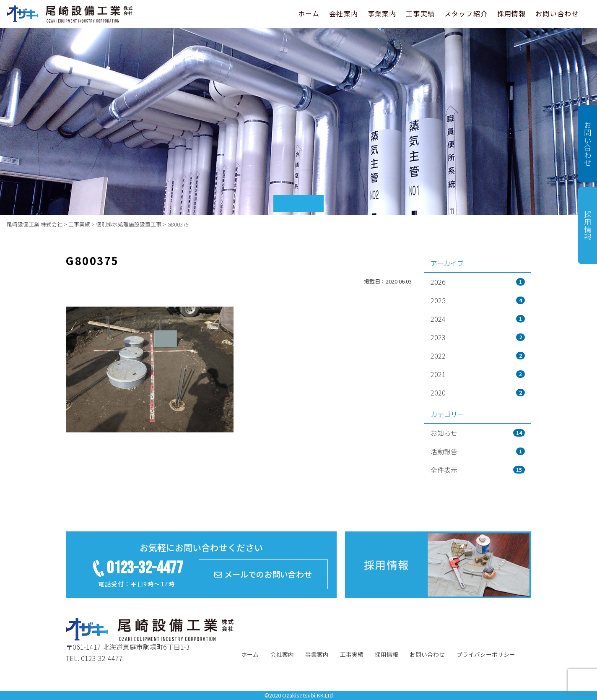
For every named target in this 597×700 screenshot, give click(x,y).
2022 (478, 356)
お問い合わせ (557, 13)
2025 (478, 300)
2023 (478, 337)
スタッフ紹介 (466, 13)
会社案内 (344, 13)
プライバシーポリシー (486, 654)
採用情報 (512, 13)
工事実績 (420, 13)
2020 (478, 393)
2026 (478, 282)
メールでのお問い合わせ (263, 574)
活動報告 (478, 451)
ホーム (309, 13)
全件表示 (478, 470)
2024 (478, 319)
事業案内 (382, 13)
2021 (478, 374)
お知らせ (478, 433)
